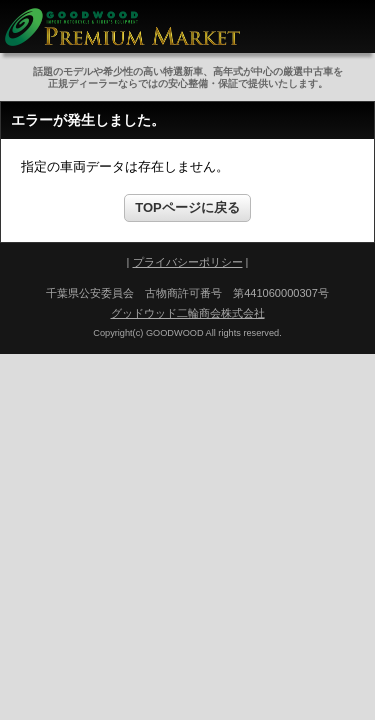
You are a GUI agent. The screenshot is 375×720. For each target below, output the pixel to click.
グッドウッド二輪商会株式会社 (188, 313)
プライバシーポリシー (188, 262)
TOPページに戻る (187, 207)
